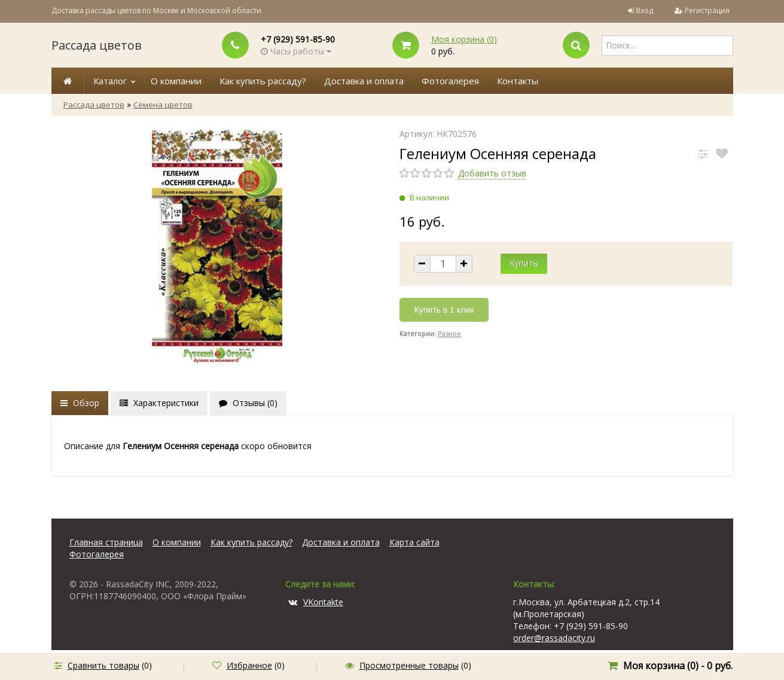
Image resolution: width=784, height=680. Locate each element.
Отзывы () (248, 403)
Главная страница (106, 542)
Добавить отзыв (492, 173)
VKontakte (316, 602)
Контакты (518, 81)
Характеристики (159, 403)
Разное (449, 333)
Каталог (110, 81)
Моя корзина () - (678, 666)
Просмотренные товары (409, 665)
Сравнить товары (103, 665)
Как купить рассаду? (263, 81)
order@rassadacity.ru (554, 638)
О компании (176, 81)
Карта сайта (414, 542)
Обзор (80, 403)
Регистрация (707, 10)
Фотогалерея (450, 81)
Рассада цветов (97, 45)
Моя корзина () (464, 39)
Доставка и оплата (364, 81)
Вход (644, 10)
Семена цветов (163, 105)
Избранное (249, 665)
